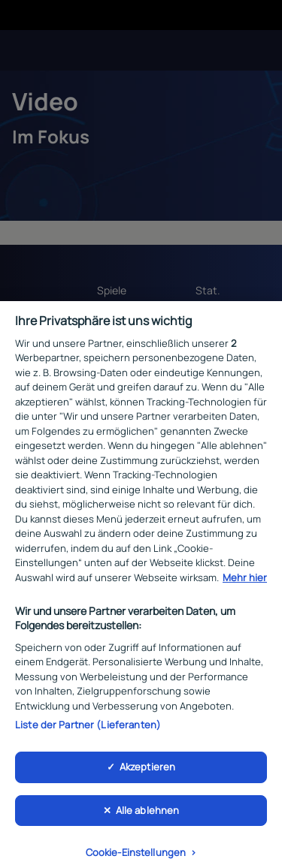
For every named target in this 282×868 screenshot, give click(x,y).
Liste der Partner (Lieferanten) (88, 729)
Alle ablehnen (148, 815)
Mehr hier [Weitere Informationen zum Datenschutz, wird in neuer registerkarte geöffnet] (245, 583)
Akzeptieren (147, 772)
